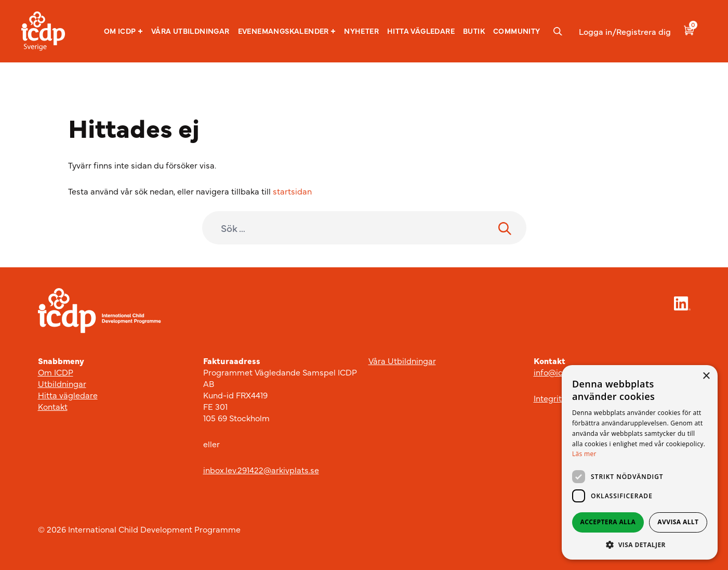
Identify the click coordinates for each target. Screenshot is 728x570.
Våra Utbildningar (402, 360)
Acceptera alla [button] (608, 522)
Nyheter (361, 31)
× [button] (706, 376)
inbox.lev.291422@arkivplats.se (261, 470)
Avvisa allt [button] (678, 522)
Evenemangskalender (287, 31)
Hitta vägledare (421, 31)
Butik (474, 31)
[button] (123, 31)
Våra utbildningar (190, 31)
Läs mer (584, 454)
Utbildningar (62, 383)
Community (517, 31)
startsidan (292, 191)
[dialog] (640, 462)
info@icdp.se (559, 372)
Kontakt (53, 406)
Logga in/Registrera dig (625, 31)
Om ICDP (123, 31)
